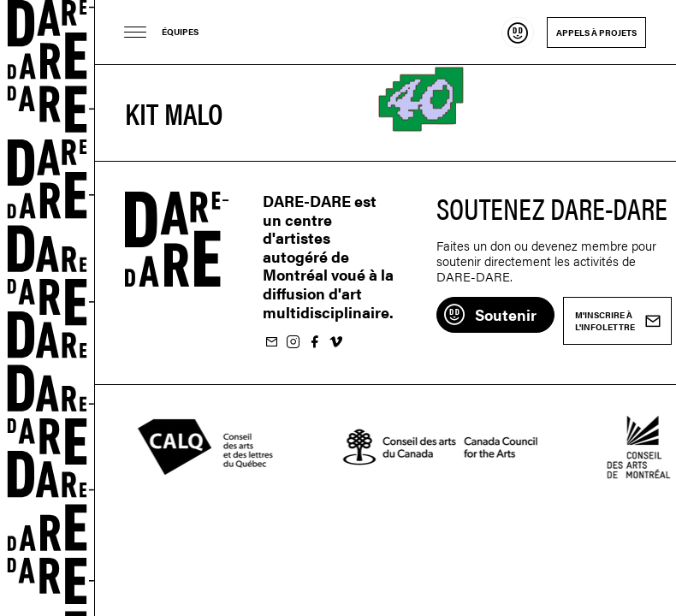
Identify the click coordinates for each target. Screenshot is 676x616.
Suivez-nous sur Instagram (293, 343)
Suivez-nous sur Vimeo (335, 343)
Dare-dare (47, 308)
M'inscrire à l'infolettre (271, 343)
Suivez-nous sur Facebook (314, 343)
